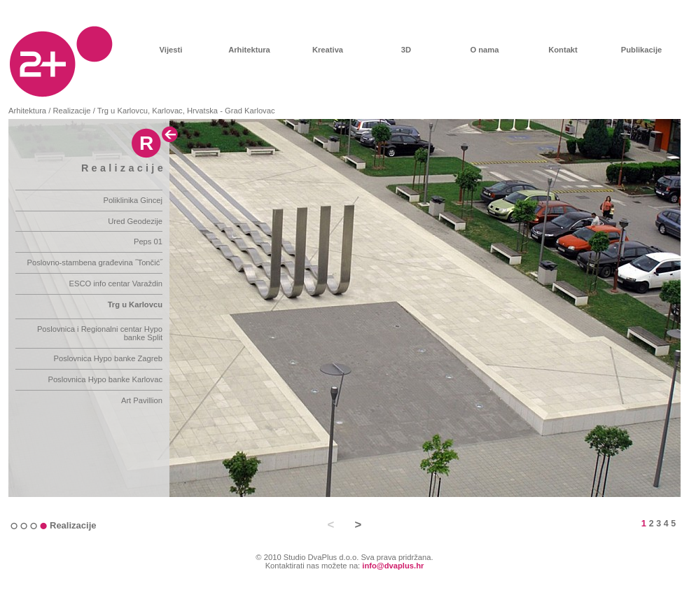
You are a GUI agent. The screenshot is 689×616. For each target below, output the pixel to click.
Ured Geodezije (135, 221)
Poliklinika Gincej (133, 200)
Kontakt (563, 50)
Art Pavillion (142, 400)
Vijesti (171, 50)
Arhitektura (249, 50)
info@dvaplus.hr (393, 566)
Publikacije (641, 50)
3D (406, 50)
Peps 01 (148, 241)
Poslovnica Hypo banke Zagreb (108, 358)
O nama (484, 50)
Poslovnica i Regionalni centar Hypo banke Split (100, 334)
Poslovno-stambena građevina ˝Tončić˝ (95, 262)
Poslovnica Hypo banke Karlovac (105, 379)
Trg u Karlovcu (135, 304)
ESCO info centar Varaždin (116, 283)
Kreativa (328, 50)
